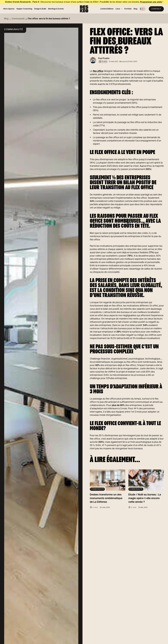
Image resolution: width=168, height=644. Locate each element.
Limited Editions (107, 9)
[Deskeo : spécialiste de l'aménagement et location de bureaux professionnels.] (84, 9)
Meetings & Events (56, 9)
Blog (135, 9)
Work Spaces (9, 9)
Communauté (18, 19)
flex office (98, 71)
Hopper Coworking (24, 9)
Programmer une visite (151, 2)
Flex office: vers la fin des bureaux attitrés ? (49, 19)
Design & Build (40, 9)
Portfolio (128, 9)
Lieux (118, 9)
